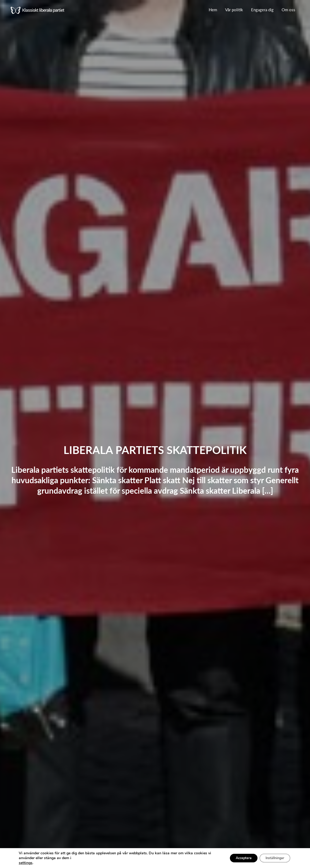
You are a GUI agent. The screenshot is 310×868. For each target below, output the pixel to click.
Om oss (288, 10)
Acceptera (234, 858)
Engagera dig (262, 10)
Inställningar (271, 858)
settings (26, 863)
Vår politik (234, 10)
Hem (213, 10)
